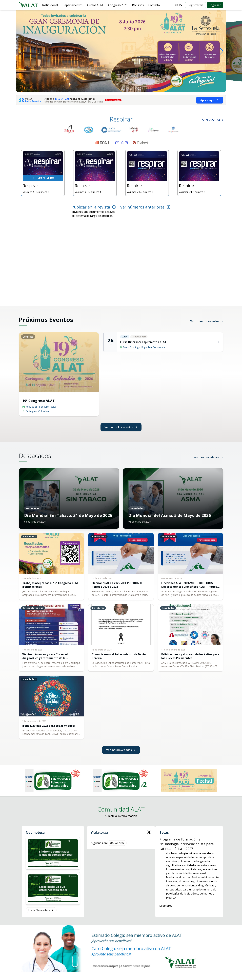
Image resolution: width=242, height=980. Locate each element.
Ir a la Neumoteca (41, 910)
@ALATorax (117, 843)
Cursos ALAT (95, 5)
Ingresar (215, 5)
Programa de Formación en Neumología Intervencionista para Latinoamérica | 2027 (186, 844)
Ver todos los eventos (207, 321)
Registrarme (196, 5)
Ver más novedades (208, 457)
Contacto (154, 5)
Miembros (166, 906)
